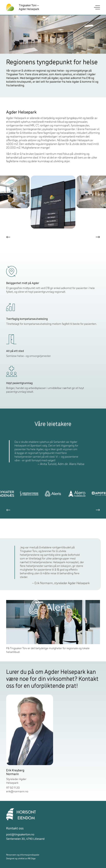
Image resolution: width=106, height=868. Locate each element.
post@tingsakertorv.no (20, 835)
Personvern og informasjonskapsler (23, 855)
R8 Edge (32, 859)
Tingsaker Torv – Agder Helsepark (29, 7)
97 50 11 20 (13, 788)
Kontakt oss (15, 829)
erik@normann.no (17, 792)
